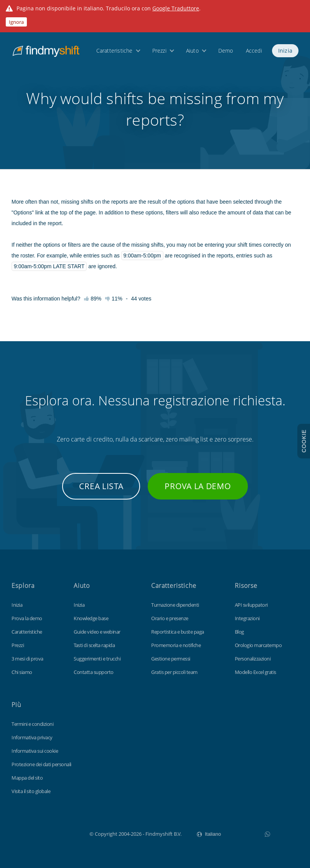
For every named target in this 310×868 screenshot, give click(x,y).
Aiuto (192, 51)
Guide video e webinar (97, 632)
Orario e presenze (170, 618)
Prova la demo (198, 486)
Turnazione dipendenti (175, 605)
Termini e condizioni (32, 724)
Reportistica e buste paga (178, 632)
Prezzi (159, 51)
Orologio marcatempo (258, 645)
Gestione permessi (171, 659)
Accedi (254, 51)
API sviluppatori (251, 605)
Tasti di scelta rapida (94, 645)
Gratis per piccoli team (174, 672)
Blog (239, 632)
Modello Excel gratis (256, 672)
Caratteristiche (115, 51)
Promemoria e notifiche (176, 645)
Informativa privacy (32, 737)
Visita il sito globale (31, 791)
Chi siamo (22, 672)
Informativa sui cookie (35, 751)
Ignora (16, 22)
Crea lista (101, 486)
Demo (226, 51)
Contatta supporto (94, 672)
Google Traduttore (176, 8)
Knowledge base (91, 618)
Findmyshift (51, 833)
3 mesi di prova (27, 659)
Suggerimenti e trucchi (97, 659)
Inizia (285, 51)
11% (114, 299)
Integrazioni (247, 618)
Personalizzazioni (253, 659)
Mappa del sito (27, 778)
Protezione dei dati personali (41, 764)
